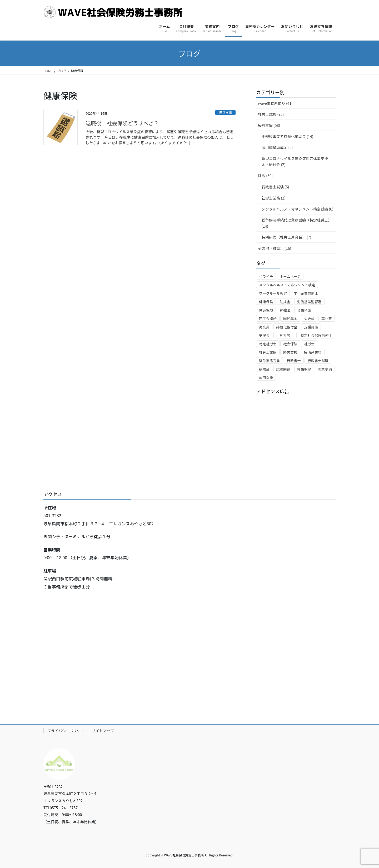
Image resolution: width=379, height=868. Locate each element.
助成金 (285, 302)
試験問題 (283, 369)
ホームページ (290, 276)
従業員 (264, 327)
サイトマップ (103, 731)
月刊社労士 (285, 335)
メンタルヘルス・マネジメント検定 (287, 285)
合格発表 (304, 310)
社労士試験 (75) (271, 114)
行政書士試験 (318, 361)
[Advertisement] (296, 433)
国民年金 (290, 319)
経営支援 (225, 113)
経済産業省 (313, 352)
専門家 (327, 319)
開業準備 (325, 369)
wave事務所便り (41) (275, 103)
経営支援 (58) (269, 125)
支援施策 (311, 327)
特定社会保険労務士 (316, 335)
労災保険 (266, 310)
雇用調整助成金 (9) (277, 147)
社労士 (309, 344)
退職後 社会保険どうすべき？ (122, 123)
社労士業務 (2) (273, 198)
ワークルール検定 (273, 293)
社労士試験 (268, 352)
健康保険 (266, 302)
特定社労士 (268, 344)
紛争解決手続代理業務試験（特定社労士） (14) (297, 223)
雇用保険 (266, 378)
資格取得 (304, 369)
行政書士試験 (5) (275, 187)
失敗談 (309, 319)
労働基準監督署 (309, 302)
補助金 (264, 369)
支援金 (264, 335)
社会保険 (290, 344)
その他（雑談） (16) (275, 248)
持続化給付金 (287, 327)
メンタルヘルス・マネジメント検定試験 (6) (297, 209)
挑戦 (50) (265, 176)
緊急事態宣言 (270, 361)
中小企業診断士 (306, 293)
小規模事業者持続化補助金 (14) (287, 136)
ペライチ (266, 276)
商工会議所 (268, 319)
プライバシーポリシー (66, 731)
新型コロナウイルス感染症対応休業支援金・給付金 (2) (295, 161)
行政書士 (294, 361)
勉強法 (285, 310)
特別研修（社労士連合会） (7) (286, 237)
